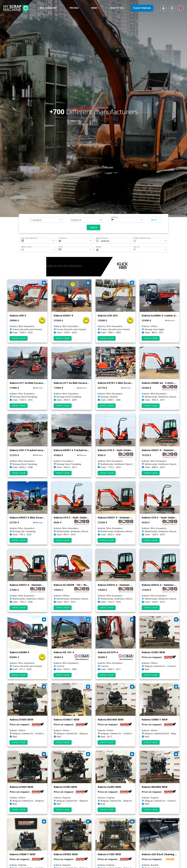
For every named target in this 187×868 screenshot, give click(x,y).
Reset (154, 220)
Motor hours (27, 247)
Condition (63, 238)
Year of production (29, 238)
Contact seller (19, 338)
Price (61, 247)
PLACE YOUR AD (142, 8)
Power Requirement (142, 238)
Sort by (136, 247)
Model (99, 247)
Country (114, 217)
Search (94, 227)
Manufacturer (102, 238)
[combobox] (46, 220)
